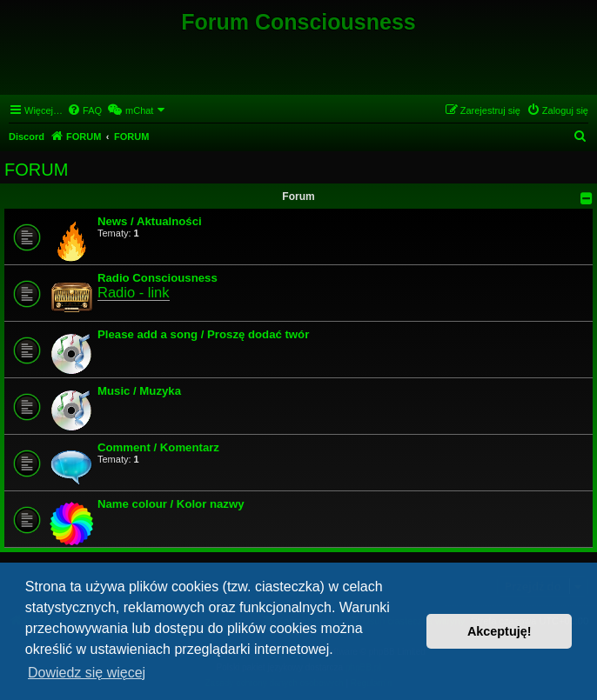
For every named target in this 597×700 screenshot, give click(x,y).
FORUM (36, 170)
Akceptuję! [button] (500, 631)
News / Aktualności (150, 221)
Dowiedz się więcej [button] (87, 673)
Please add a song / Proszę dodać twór (203, 334)
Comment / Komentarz (158, 447)
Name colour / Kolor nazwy (171, 504)
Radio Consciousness (158, 278)
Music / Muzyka (139, 391)
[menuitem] (84, 110)
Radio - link (134, 292)
